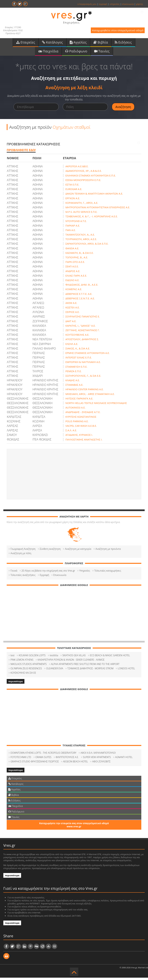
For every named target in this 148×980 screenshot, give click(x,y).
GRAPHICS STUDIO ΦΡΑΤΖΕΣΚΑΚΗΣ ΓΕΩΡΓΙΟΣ (35, 764)
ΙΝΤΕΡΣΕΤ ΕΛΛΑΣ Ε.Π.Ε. (79, 360)
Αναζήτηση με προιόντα (108, 551)
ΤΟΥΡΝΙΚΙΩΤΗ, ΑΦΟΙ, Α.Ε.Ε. (81, 242)
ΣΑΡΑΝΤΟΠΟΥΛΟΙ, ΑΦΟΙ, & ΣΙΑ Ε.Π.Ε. (87, 246)
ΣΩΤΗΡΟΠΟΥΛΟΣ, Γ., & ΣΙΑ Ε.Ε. (83, 378)
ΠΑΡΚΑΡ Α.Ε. (73, 228)
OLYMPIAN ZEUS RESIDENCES (26, 671)
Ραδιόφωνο (76, 53)
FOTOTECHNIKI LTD (21, 759)
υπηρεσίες (115, 4)
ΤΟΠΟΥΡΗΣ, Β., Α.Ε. (77, 260)
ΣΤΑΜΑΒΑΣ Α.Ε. (74, 387)
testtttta (54, 658)
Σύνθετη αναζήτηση (50, 551)
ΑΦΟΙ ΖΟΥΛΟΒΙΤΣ (101, 764)
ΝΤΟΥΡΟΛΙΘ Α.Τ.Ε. (76, 223)
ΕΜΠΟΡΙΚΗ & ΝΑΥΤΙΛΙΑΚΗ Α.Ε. (83, 364)
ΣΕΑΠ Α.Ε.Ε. (72, 269)
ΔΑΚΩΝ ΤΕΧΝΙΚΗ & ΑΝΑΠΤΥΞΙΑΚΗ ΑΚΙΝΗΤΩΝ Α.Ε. (94, 196)
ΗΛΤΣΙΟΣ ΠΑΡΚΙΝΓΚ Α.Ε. (79, 401)
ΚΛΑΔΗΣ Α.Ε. (73, 383)
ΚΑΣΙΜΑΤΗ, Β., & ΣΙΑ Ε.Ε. (79, 255)
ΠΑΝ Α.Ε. (70, 232)
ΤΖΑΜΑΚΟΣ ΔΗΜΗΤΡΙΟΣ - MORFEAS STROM (90, 671)
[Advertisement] (74, 476)
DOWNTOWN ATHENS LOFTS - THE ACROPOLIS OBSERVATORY (43, 755)
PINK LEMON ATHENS (22, 662)
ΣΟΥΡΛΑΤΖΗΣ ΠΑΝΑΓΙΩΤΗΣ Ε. (83, 319)
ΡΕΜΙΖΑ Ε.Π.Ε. (73, 373)
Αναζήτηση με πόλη (21, 556)
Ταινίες (102, 53)
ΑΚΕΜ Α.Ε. (71, 305)
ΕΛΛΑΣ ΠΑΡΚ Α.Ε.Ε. (76, 278)
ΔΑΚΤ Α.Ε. (71, 323)
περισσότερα (16, 684)
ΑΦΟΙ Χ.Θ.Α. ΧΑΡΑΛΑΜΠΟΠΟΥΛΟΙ (98, 755)
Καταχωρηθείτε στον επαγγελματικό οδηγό (114, 31)
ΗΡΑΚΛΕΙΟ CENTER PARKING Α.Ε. (84, 392)
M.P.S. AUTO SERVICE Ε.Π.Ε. (81, 214)
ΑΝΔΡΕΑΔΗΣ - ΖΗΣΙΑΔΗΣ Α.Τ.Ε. (83, 414)
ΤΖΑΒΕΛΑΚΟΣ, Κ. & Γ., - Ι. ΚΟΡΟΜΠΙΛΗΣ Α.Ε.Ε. (92, 219)
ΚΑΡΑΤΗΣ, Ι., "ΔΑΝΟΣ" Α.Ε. (80, 328)
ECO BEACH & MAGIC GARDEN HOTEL (110, 658)
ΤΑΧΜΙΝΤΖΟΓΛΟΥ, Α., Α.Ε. (80, 237)
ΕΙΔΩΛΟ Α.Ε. (72, 283)
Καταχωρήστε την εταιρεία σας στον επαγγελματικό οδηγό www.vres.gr (74, 827)
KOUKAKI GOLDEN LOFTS (32, 658)
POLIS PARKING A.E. (77, 424)
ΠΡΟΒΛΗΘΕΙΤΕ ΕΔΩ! (21, 152)
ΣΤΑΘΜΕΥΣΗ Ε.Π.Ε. (76, 369)
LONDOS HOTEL (126, 671)
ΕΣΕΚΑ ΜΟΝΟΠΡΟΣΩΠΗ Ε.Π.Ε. (83, 182)
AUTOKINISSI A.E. (75, 410)
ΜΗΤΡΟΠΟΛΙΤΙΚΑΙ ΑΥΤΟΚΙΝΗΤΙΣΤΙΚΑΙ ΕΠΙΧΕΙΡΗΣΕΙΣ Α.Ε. (98, 210)
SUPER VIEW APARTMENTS (97, 759)
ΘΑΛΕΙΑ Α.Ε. (72, 251)
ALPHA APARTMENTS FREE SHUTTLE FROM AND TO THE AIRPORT (85, 666)
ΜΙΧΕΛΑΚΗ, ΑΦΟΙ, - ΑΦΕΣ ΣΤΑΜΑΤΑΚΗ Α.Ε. (90, 396)
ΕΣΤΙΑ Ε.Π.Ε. (72, 187)
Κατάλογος (52, 43)
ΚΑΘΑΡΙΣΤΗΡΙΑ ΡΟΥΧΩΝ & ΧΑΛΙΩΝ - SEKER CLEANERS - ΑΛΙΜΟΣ (71, 662)
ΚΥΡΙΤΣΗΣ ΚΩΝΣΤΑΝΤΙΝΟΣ (81, 419)
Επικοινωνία (60, 577)
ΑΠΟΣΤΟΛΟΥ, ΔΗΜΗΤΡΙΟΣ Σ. (82, 342)
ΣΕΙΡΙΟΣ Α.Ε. (72, 314)
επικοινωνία (128, 4)
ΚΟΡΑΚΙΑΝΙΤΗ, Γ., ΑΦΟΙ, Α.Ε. (82, 205)
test (13, 658)
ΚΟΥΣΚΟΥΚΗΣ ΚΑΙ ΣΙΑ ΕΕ (23, 675)
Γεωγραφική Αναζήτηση (23, 551)
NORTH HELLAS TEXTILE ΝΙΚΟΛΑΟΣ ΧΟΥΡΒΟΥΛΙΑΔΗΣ (96, 405)
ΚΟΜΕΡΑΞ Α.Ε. (74, 292)
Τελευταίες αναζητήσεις (23, 577)
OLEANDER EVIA (55, 671)
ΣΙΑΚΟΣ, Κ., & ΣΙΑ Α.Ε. (78, 351)
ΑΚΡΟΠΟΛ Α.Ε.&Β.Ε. (77, 169)
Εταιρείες (26, 43)
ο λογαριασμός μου (87, 4)
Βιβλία (101, 43)
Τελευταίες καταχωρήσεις (108, 573)
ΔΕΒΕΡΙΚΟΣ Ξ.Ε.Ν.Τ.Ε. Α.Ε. (80, 301)
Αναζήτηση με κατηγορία (78, 551)
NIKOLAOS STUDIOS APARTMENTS (29, 666)
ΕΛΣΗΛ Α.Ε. (72, 346)
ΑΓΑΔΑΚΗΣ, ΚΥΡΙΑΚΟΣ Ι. (79, 437)
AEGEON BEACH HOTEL (76, 764)
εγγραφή (103, 4)
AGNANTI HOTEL (124, 759)
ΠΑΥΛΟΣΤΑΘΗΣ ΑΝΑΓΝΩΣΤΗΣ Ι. (84, 442)
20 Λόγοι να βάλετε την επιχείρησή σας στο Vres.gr (48, 573)
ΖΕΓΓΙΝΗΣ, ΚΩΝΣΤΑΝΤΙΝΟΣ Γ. (83, 333)
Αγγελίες (78, 43)
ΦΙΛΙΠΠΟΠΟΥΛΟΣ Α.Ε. (67, 759)
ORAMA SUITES (43, 759)
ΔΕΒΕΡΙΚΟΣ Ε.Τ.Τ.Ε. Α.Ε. (79, 296)
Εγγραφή (44, 577)
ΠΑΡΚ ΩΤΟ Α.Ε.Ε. (75, 264)
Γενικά (14, 573)
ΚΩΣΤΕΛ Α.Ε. (72, 310)
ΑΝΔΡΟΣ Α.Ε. (73, 273)
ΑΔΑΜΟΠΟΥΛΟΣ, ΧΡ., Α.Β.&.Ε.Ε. (84, 173)
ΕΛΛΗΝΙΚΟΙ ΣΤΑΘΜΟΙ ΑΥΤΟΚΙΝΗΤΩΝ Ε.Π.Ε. (91, 178)
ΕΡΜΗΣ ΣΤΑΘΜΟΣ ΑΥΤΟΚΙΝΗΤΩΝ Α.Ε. (87, 355)
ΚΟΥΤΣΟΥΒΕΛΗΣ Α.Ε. (77, 337)
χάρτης (139, 4)
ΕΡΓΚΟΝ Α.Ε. (73, 201)
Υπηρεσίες (85, 573)
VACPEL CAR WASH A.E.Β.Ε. (81, 428)
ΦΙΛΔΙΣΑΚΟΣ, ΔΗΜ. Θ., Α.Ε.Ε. (82, 287)
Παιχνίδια (48, 53)
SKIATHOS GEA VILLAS (74, 658)
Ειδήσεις (123, 43)
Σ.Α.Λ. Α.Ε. (71, 433)
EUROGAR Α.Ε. (74, 192)
